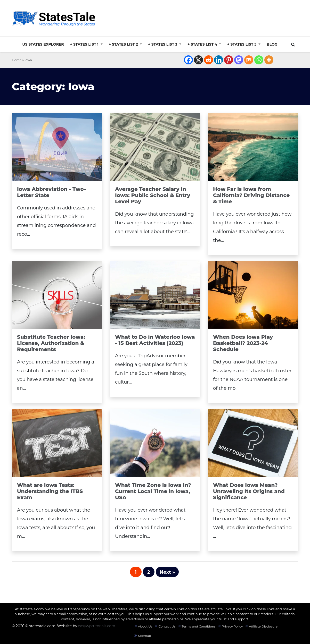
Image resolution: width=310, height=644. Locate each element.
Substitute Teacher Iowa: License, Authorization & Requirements (51, 343)
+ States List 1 (85, 44)
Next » (167, 572)
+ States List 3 (163, 44)
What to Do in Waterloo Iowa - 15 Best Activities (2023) (155, 340)
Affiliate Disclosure (263, 626)
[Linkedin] (219, 60)
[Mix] (249, 60)
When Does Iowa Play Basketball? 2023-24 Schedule (243, 343)
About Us (145, 626)
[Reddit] (209, 60)
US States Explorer (43, 44)
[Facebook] (188, 60)
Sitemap (144, 636)
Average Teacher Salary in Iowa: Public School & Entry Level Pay (153, 195)
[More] (269, 60)
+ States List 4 (203, 44)
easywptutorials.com (96, 626)
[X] (198, 60)
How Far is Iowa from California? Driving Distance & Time (251, 195)
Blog (272, 44)
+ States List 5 (242, 44)
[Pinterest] (229, 60)
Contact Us (167, 626)
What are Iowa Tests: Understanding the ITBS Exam (50, 491)
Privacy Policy (232, 626)
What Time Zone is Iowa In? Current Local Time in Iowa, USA (153, 491)
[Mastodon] (239, 60)
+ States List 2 (124, 44)
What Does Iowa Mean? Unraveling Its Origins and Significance (249, 491)
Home (17, 60)
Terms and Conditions (199, 626)
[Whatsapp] (259, 60)
